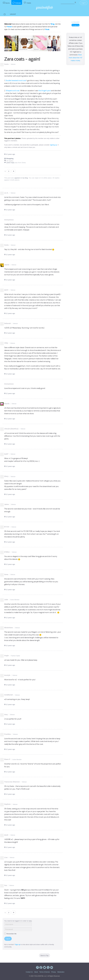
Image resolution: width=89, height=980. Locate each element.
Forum (10, 27)
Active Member (15, 600)
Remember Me (10, 934)
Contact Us (29, 972)
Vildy (6, 343)
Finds (47, 29)
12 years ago (10, 154)
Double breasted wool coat (16, 81)
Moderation (61, 972)
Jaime (7, 504)
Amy (6, 714)
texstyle (7, 675)
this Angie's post (45, 91)
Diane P (7, 759)
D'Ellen (7, 552)
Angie (7, 656)
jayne (6, 290)
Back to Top (44, 955)
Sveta (6, 64)
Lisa (6, 857)
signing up (53, 145)
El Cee (7, 527)
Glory (6, 476)
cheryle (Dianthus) (11, 429)
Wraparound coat (13, 91)
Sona (6, 574)
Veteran (13, 64)
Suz (6, 885)
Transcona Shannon (12, 782)
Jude (6, 600)
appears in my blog (21, 178)
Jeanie (7, 265)
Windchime (9, 628)
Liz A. (6, 193)
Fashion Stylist (15, 656)
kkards (7, 404)
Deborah (8, 323)
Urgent (13, 14)
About (36, 972)
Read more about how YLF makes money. (75, 58)
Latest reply (10, 163)
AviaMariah (9, 695)
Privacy (54, 972)
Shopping (76, 25)
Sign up (18, 944)
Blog (53, 24)
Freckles (8, 734)
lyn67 (6, 454)
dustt (6, 835)
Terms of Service (45, 972)
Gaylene (7, 804)
